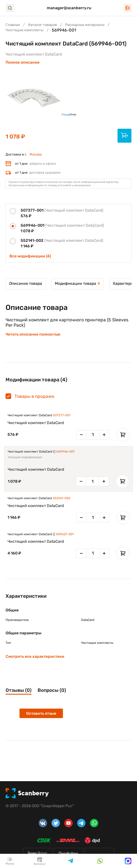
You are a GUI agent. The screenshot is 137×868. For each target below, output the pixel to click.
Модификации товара (77, 284)
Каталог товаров (42, 25)
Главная (13, 25)
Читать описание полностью (33, 334)
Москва (36, 154)
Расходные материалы (85, 25)
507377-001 (62, 415)
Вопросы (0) (52, 690)
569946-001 (65, 452)
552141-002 (62, 498)
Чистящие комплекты (25, 30)
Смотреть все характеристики (35, 657)
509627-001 (65, 534)
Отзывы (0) (19, 690)
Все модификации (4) (30, 256)
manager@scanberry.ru (69, 8)
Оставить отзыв (41, 713)
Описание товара (26, 284)
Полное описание (23, 62)
